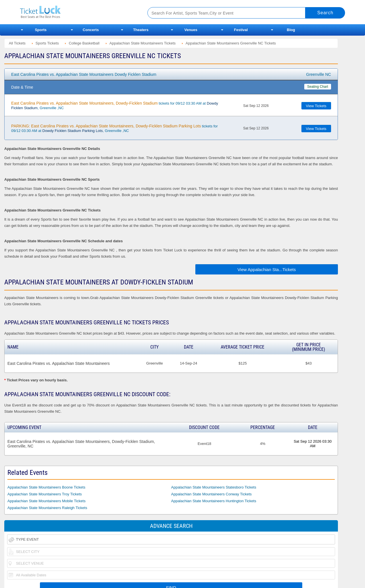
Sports (41, 30)
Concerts (91, 30)
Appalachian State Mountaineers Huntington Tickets (214, 501)
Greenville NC (319, 74)
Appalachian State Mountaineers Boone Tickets (46, 487)
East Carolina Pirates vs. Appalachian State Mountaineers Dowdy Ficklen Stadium (84, 74)
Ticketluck (77, 12)
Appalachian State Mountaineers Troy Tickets (45, 494)
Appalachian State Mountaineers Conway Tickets (211, 494)
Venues (191, 30)
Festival (241, 30)
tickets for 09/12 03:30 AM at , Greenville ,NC (114, 105)
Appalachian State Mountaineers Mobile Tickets (46, 501)
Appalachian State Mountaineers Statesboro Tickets (214, 487)
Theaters (141, 30)
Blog (291, 30)
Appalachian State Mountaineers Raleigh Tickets (47, 508)
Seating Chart (318, 87)
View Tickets (316, 106)
